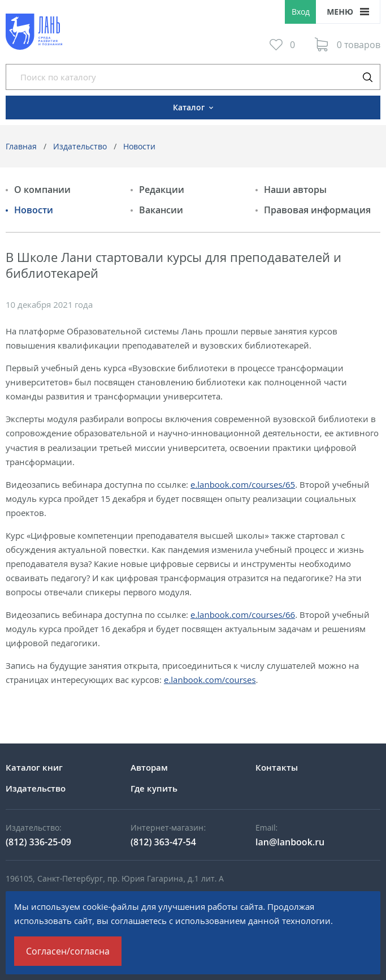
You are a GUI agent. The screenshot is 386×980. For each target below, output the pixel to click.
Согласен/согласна (68, 951)
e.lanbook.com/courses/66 (243, 614)
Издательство (80, 146)
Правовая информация (317, 210)
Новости (139, 146)
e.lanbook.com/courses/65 (243, 484)
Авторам (149, 767)
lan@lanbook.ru (290, 842)
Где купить (154, 788)
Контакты (277, 767)
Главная (21, 146)
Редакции (162, 190)
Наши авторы (295, 190)
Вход (301, 12)
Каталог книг (34, 767)
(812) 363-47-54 (163, 842)
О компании (42, 190)
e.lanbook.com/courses (210, 680)
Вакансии (161, 210)
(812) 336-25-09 (38, 842)
